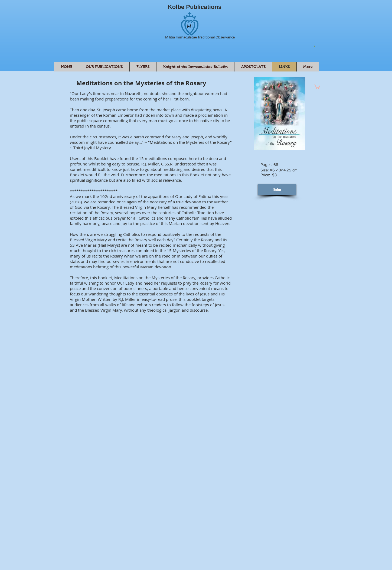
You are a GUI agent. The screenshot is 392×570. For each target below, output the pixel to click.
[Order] (277, 190)
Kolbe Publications (195, 7)
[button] (314, 46)
